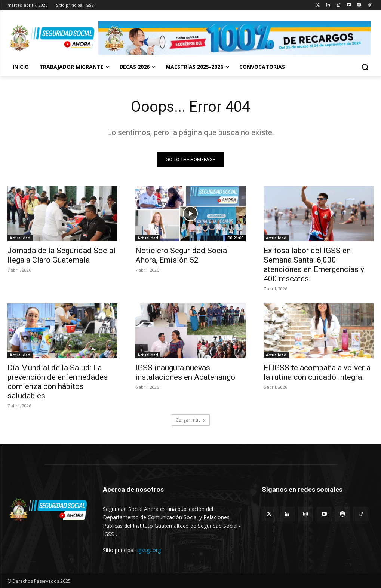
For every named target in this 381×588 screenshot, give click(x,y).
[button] (365, 67)
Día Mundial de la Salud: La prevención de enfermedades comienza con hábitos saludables (58, 382)
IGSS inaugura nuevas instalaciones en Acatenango (185, 372)
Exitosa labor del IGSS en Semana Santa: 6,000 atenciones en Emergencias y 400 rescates (314, 265)
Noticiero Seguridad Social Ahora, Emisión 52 (182, 255)
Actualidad (20, 238)
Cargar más (191, 420)
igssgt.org (149, 550)
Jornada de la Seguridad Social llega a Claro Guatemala (62, 255)
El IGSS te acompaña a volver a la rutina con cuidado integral (317, 372)
